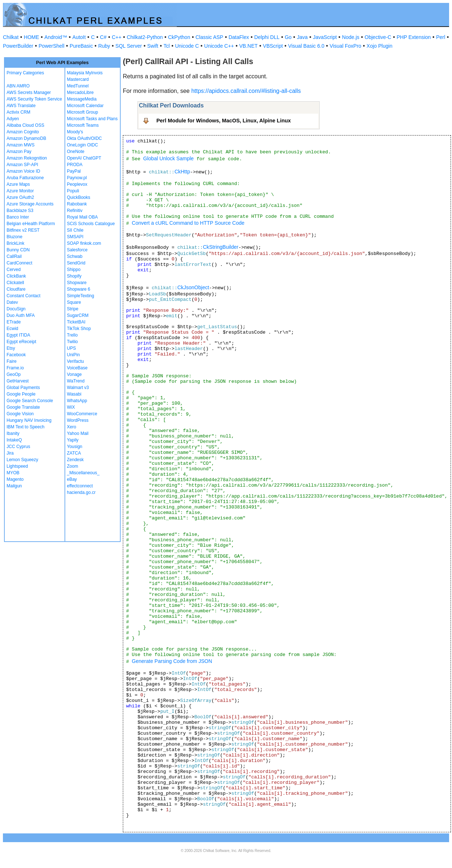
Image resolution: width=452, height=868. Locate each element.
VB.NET (248, 46)
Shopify (74, 276)
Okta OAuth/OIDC (85, 138)
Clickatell (15, 283)
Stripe (73, 309)
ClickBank (16, 276)
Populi (73, 191)
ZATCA (74, 453)
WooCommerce (82, 414)
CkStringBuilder (221, 247)
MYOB (13, 473)
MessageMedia (82, 99)
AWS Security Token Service (34, 99)
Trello (73, 335)
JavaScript (325, 37)
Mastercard (78, 79)
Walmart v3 (78, 388)
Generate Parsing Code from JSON (172, 661)
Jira (10, 453)
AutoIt (79, 37)
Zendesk (75, 460)
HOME (31, 37)
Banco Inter (18, 217)
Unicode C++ (219, 46)
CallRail (14, 256)
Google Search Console (30, 401)
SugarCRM (78, 315)
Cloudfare (16, 289)
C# (103, 37)
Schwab (75, 256)
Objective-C (378, 37)
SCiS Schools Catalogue (91, 224)
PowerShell (52, 46)
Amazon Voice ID (23, 171)
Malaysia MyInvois (85, 73)
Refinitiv (75, 211)
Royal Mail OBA (83, 217)
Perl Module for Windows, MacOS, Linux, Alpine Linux (224, 121)
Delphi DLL (267, 37)
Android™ (56, 37)
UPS (72, 348)
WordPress (78, 420)
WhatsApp (77, 401)
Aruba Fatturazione (25, 178)
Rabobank (77, 204)
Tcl (167, 46)
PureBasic (81, 46)
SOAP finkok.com (84, 243)
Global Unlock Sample (169, 158)
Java (302, 37)
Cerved (14, 270)
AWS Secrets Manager (29, 93)
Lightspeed (17, 466)
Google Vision (20, 414)
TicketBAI (76, 322)
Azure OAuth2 (20, 197)
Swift (153, 46)
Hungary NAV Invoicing (29, 420)
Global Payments (23, 388)
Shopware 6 (79, 289)
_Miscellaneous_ (83, 473)
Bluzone (14, 237)
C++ (117, 37)
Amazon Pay (19, 152)
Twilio (73, 342)
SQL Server (129, 46)
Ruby (104, 46)
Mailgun (14, 486)
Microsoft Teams (83, 125)
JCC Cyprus (18, 447)
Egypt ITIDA (18, 335)
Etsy (11, 348)
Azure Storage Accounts (30, 204)
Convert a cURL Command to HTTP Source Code (188, 223)
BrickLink (15, 243)
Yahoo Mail (78, 433)
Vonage (75, 374)
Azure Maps (18, 184)
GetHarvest (18, 381)
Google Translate (23, 407)
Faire (11, 361)
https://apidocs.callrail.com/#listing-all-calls (246, 91)
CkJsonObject (193, 287)
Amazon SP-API (22, 165)
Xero (72, 427)
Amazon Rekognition (27, 158)
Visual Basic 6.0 (306, 46)
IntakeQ (14, 440)
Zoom (73, 466)
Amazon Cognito (23, 132)
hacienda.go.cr (81, 492)
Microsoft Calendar (85, 106)
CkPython (179, 37)
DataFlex (239, 37)
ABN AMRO (18, 86)
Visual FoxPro (345, 46)
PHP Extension (414, 37)
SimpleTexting (81, 296)
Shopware (77, 283)
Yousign (75, 447)
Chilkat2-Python (145, 37)
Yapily (73, 440)
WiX (71, 407)
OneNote (76, 152)
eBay (72, 479)
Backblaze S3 (20, 211)
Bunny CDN (18, 250)
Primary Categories (25, 73)
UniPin (73, 355)
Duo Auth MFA (21, 315)
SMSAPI (75, 237)
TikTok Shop (79, 329)
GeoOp (14, 374)
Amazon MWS (21, 145)
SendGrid (76, 263)
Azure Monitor (20, 191)
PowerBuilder (18, 46)
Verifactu (76, 361)
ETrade (14, 322)
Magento (15, 479)
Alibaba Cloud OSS (25, 125)
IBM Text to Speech (26, 427)
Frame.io (15, 368)
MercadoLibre (80, 93)
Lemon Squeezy (22, 460)
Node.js (350, 37)
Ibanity (13, 433)
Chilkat (11, 37)
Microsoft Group (83, 112)
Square (74, 302)
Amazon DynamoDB (26, 138)
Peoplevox (77, 184)
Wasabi (74, 394)
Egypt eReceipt (21, 342)
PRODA (75, 165)
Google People (21, 394)
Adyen (13, 119)
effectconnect (80, 486)
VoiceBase (77, 368)
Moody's (75, 132)
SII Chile (75, 230)
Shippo (74, 270)
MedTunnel (78, 86)
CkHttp (182, 172)
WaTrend (76, 381)
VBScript (273, 46)
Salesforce (77, 250)
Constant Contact (24, 296)
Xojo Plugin (380, 46)
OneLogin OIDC (83, 145)
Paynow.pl (77, 178)
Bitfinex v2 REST (23, 230)
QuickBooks (79, 197)
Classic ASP (209, 37)
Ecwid (12, 329)
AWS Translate (21, 106)
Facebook (16, 355)
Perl (441, 37)
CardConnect (20, 263)
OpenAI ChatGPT (84, 158)
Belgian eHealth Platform (31, 224)
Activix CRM (18, 112)
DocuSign (16, 309)
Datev (12, 302)
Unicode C (187, 46)
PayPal (74, 171)
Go (288, 37)
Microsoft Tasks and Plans (92, 119)
